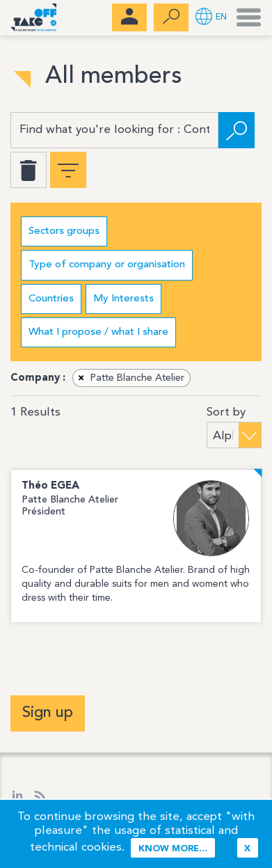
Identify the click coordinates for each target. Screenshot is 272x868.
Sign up (48, 713)
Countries (51, 299)
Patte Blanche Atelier (129, 378)
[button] (211, 18)
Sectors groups (64, 231)
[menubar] (129, 17)
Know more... (173, 849)
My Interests (123, 299)
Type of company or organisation (107, 265)
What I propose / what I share (98, 332)
